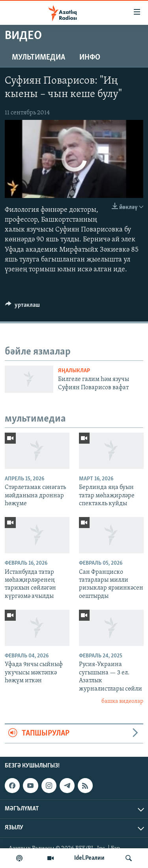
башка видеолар (122, 701)
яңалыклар (74, 371)
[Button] (22, 307)
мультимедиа (38, 58)
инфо (90, 58)
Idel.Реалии (89, 858)
